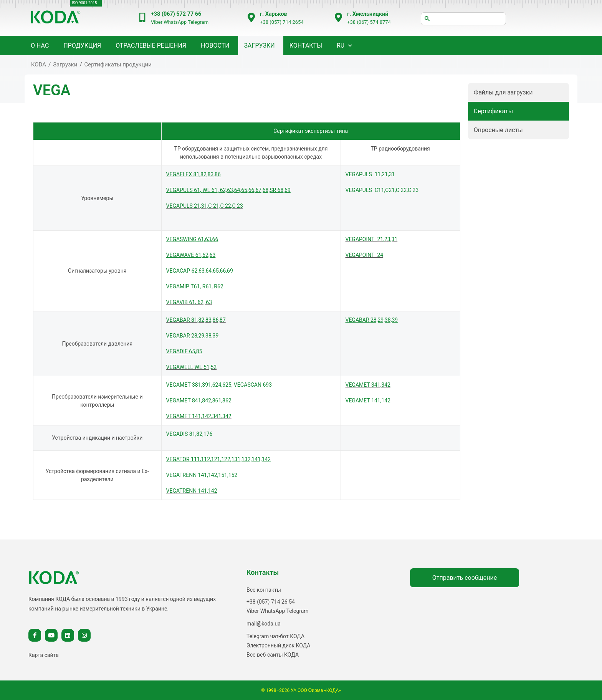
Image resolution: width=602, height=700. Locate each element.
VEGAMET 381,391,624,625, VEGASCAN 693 (219, 385)
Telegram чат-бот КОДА (275, 636)
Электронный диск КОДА (278, 645)
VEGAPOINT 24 (365, 255)
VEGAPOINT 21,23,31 (372, 239)
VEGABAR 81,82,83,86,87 (196, 320)
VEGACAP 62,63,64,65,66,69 (200, 271)
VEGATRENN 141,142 (192, 491)
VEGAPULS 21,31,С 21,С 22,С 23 (205, 206)
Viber (157, 22)
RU (341, 46)
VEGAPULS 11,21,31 (370, 174)
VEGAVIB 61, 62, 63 (189, 302)
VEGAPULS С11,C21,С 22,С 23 (382, 190)
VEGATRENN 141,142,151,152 (202, 475)
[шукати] (463, 19)
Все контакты (264, 590)
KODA (39, 65)
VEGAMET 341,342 (368, 385)
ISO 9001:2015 (84, 3)
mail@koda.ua (264, 624)
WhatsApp (175, 22)
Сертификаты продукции (118, 65)
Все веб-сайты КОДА (273, 655)
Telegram (198, 22)
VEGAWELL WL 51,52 (192, 367)
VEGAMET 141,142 (368, 400)
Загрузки (260, 46)
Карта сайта (44, 655)
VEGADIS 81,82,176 (189, 434)
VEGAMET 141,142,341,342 (199, 416)
